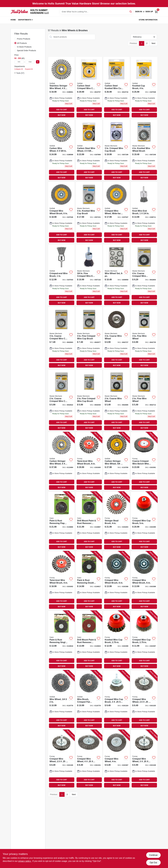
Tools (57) (20, 73)
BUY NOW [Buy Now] (61, 115)
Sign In (138, 12)
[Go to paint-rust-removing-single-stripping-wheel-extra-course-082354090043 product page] (61, 640)
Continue (153, 855)
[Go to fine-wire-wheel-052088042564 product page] (144, 338)
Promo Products (24, 39)
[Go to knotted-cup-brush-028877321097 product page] (144, 88)
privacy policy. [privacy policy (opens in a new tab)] (25, 861)
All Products (22, 43)
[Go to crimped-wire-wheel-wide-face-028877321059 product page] (116, 213)
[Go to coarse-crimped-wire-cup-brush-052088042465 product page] (61, 400)
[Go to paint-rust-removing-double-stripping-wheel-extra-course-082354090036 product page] (89, 580)
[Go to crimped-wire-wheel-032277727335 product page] (144, 700)
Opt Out (153, 863)
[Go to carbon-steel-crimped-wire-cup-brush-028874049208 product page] (89, 88)
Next (153, 43)
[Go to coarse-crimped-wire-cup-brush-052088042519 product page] (61, 338)
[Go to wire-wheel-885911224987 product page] (61, 700)
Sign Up (149, 12)
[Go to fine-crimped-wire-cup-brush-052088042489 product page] (89, 400)
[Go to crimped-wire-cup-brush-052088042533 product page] (116, 150)
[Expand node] (15, 73)
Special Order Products (27, 50)
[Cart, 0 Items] (156, 12)
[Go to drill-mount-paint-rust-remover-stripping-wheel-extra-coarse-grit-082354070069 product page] (89, 521)
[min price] (19, 62)
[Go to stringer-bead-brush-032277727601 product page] (116, 521)
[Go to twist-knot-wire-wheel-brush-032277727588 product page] (89, 461)
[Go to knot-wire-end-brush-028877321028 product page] (144, 213)
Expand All (29, 69)
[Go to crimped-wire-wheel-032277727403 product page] (116, 759)
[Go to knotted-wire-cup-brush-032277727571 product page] (116, 640)
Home (13, 20)
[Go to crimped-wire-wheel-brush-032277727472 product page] (144, 580)
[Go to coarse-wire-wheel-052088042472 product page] (116, 400)
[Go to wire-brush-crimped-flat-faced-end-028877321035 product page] (89, 700)
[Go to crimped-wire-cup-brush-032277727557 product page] (144, 640)
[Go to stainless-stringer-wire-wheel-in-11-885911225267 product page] (61, 88)
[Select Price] (38, 62)
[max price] (30, 62)
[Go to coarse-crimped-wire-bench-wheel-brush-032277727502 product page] (144, 461)
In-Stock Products (24, 47)
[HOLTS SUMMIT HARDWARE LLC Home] (20, 12)
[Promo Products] (15, 39)
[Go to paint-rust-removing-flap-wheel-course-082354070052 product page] (61, 521)
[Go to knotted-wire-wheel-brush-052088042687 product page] (144, 150)
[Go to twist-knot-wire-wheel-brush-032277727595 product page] (61, 580)
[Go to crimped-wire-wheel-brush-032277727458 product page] (116, 580)
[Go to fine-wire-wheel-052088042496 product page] (144, 400)
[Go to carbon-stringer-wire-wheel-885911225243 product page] (61, 461)
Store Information (148, 20)
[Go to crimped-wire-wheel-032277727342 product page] (61, 759)
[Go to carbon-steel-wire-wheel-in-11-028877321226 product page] (89, 150)
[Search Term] (96, 12)
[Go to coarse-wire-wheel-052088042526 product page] (116, 338)
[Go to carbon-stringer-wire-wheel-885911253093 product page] (116, 461)
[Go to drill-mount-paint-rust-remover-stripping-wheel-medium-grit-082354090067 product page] (89, 640)
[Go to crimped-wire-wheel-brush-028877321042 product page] (61, 213)
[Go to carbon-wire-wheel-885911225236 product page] (61, 150)
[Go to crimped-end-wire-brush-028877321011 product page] (61, 275)
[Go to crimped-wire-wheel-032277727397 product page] (89, 759)
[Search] (131, 11)
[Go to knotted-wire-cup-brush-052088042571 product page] (89, 213)
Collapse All (19, 69)
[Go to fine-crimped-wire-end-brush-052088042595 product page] (89, 275)
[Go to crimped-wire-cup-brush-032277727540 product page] (144, 521)
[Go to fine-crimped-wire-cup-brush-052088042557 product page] (89, 338)
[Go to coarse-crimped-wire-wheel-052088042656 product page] (144, 275)
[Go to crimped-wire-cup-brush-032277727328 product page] (116, 700)
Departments (25, 20)
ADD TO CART (62, 110)
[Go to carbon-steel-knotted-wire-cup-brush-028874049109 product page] (116, 88)
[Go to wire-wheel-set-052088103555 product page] (116, 275)
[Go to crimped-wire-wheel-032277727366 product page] (144, 759)
